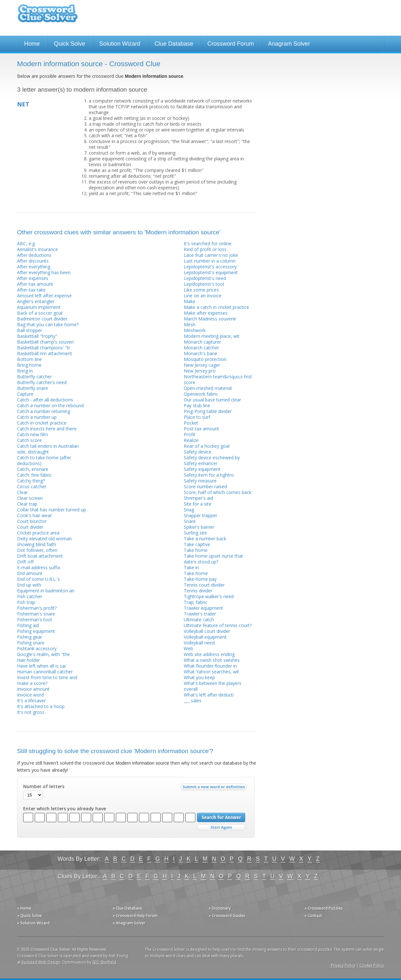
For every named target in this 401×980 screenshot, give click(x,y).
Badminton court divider (42, 319)
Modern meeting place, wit (212, 336)
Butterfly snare (33, 388)
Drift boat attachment (40, 556)
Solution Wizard (120, 44)
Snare (190, 521)
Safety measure (200, 481)
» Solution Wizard (33, 923)
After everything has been (44, 272)
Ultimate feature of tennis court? (218, 625)
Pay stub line (197, 405)
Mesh (190, 324)
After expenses (33, 278)
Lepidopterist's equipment (211, 272)
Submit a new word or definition (214, 788)
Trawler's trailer (200, 614)
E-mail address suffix (39, 567)
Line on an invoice (203, 296)
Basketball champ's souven (45, 342)
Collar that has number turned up (51, 510)
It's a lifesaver (31, 701)
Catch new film (33, 434)
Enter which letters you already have (65, 809)
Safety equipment (202, 469)
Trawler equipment (203, 608)
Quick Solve (70, 44)
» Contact (313, 916)
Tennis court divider (204, 585)
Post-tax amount (201, 429)
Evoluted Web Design (41, 962)
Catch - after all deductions (45, 400)
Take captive (197, 544)
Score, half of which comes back (218, 492)
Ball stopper (30, 330)
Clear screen (30, 498)
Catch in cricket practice (42, 423)
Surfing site (195, 533)
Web (188, 648)
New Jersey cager (202, 365)
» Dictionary (220, 908)
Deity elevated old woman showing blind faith (44, 541)
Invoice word (30, 695)
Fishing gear (30, 637)
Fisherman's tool (34, 620)
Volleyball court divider (207, 631)
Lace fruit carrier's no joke (211, 255)
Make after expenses (206, 313)
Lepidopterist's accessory (210, 267)
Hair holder (28, 660)
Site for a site (198, 504)
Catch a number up (37, 417)
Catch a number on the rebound (50, 405)
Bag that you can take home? (48, 324)
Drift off (25, 562)
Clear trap (27, 504)
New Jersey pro (200, 371)
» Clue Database (127, 908)
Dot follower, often (37, 550)
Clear (22, 492)
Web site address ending (209, 654)
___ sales (193, 701)
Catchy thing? (31, 481)
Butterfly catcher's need (42, 382)
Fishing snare (31, 643)
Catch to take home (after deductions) (44, 460)
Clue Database (174, 44)
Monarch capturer (202, 342)
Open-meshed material (208, 388)
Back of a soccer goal (40, 313)
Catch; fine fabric (34, 475)
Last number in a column (210, 261)
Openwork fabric (201, 394)
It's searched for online (208, 243)
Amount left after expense (44, 296)
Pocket (191, 423)
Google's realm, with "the (43, 654)
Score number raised (205, 486)
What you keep (199, 677)
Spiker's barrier (199, 527)
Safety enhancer (201, 463)
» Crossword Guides (227, 916)
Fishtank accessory (37, 648)
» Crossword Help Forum (135, 916)
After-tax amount (35, 284)
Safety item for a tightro (209, 475)
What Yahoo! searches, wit (211, 672)
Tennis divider (198, 591)
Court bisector (32, 521)
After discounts (33, 261)
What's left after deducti (209, 695)
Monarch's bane (200, 353)
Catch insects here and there (47, 429)
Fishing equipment (36, 631)
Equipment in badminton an (46, 591)
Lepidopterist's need (205, 278)
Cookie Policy (372, 965)
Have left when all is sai (41, 666)
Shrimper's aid (198, 498)
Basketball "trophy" (37, 336)
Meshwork (195, 330)
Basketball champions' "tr (44, 348)
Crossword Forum (231, 44)
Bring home (29, 365)
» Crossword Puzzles (324, 908)
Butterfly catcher (34, 377)
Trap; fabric (196, 602)
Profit (190, 434)
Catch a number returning (44, 411)
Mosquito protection (205, 359)
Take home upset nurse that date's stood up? (213, 559)
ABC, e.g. (26, 243)
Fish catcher (30, 596)
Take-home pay (200, 579)
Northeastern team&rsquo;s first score (218, 379)
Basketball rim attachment (45, 353)
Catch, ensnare (33, 469)
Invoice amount (33, 689)
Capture (25, 394)
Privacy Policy (343, 965)
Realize (191, 440)
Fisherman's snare (36, 614)
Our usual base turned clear (212, 400)
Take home (196, 550)
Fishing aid (28, 625)
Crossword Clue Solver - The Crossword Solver (48, 16)
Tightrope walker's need (209, 596)
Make (190, 301)
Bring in (25, 371)
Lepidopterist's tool (204, 284)
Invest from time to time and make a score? (47, 680)
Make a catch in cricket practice (216, 307)
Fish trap (26, 602)
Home (32, 44)
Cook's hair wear (34, 515)
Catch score (29, 440)
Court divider (30, 527)
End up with (29, 585)
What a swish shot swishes (212, 660)
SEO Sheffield (104, 962)
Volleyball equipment (205, 637)
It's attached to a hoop (41, 706)
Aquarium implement (39, 307)
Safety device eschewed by (212, 458)
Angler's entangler (36, 301)
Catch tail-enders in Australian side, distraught (48, 449)
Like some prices (201, 290)
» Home (24, 908)
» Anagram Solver (129, 923)
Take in (191, 567)
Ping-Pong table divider (208, 411)
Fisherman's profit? (37, 608)
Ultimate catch (199, 620)
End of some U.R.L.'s (38, 579)
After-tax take (31, 290)
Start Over (221, 827)
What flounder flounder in (210, 666)
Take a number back (205, 539)
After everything (34, 267)
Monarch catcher (201, 348)
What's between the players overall (213, 686)
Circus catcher (32, 486)
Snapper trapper (200, 515)
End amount (30, 573)
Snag (189, 510)
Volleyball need (199, 643)
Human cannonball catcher (45, 672)
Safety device (198, 452)
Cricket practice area (38, 533)
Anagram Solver (289, 44)
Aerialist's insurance (37, 249)
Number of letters (44, 787)
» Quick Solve (29, 916)
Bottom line (29, 359)
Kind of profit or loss (205, 249)
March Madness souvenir (210, 319)
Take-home (196, 573)
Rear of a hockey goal (207, 446)
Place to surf (197, 417)
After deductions (34, 255)
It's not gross (31, 712)
